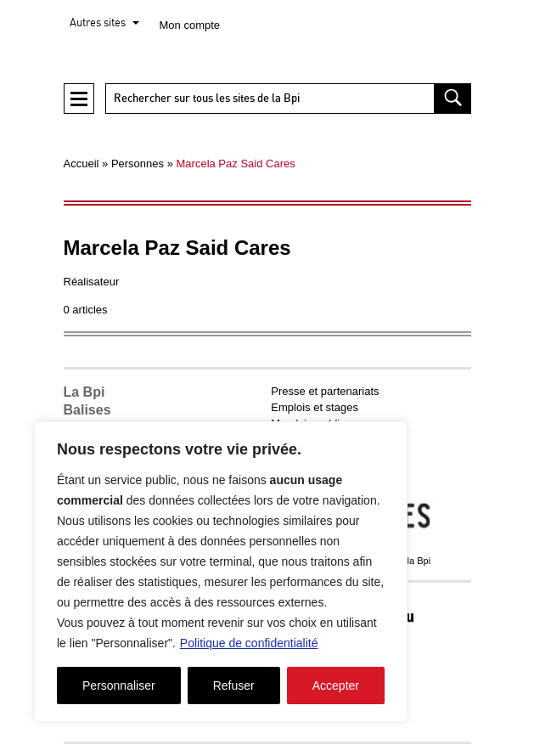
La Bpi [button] (84, 392)
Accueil (82, 164)
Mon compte (190, 25)
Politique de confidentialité (249, 643)
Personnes (138, 164)
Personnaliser (119, 685)
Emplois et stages (315, 407)
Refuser (234, 685)
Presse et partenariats (325, 391)
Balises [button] (87, 410)
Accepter (336, 685)
